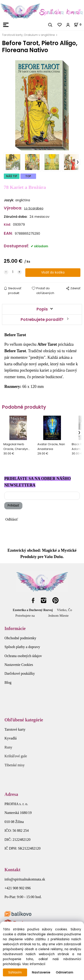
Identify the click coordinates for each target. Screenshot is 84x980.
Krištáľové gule (16, 756)
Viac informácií (34, 964)
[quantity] (13, 272)
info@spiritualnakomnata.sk (25, 879)
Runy (8, 747)
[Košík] (79, 24)
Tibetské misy (15, 765)
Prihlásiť (13, 506)
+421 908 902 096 (18, 888)
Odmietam (65, 972)
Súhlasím (15, 972)
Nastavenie (41, 972)
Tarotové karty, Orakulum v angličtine (28, 35)
